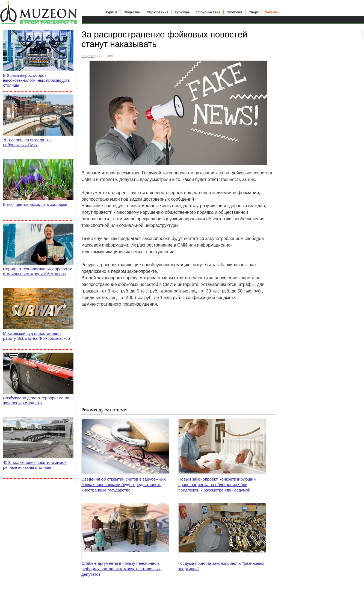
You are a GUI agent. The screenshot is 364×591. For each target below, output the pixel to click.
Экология (235, 12)
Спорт (254, 12)
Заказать (272, 12)
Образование (157, 12)
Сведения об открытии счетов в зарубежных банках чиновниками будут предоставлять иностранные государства (124, 485)
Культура (182, 12)
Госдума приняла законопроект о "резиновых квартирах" (221, 566)
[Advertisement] (178, 357)
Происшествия (208, 12)
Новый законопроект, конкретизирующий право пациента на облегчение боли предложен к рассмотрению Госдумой (217, 485)
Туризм (111, 12)
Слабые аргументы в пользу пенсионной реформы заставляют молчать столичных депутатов (121, 569)
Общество (132, 12)
